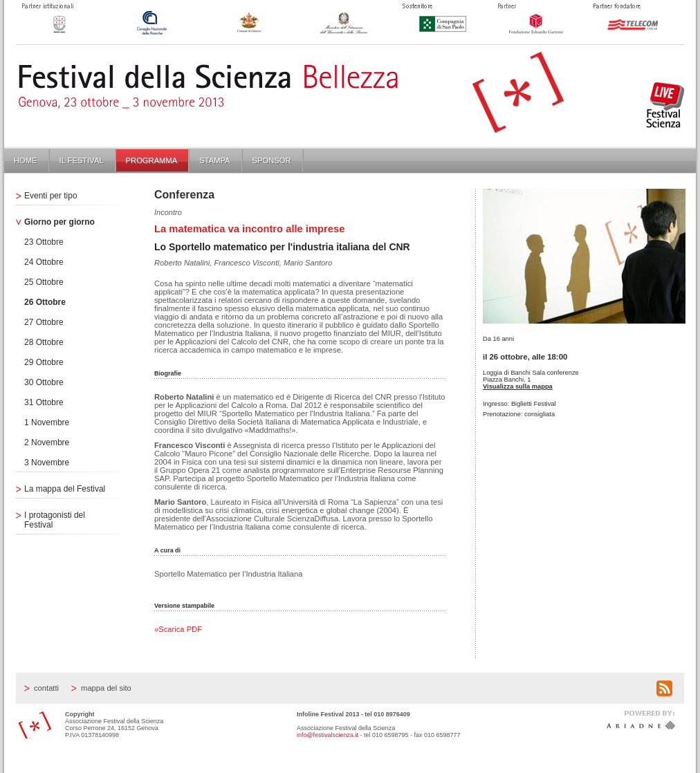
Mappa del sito (106, 688)
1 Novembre (47, 422)
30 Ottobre (44, 382)
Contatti (46, 688)
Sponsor (272, 160)
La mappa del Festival (65, 489)
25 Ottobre (44, 282)
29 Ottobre (44, 362)
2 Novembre (47, 443)
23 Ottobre (44, 242)
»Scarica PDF (178, 629)
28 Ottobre (44, 342)
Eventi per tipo (51, 196)
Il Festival (82, 160)
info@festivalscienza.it (328, 735)
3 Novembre (47, 463)
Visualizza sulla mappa (518, 386)
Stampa (214, 160)
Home (26, 160)
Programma (152, 160)
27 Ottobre (44, 322)
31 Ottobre (44, 402)
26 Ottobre (45, 302)
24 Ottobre (44, 262)
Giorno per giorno (59, 222)
